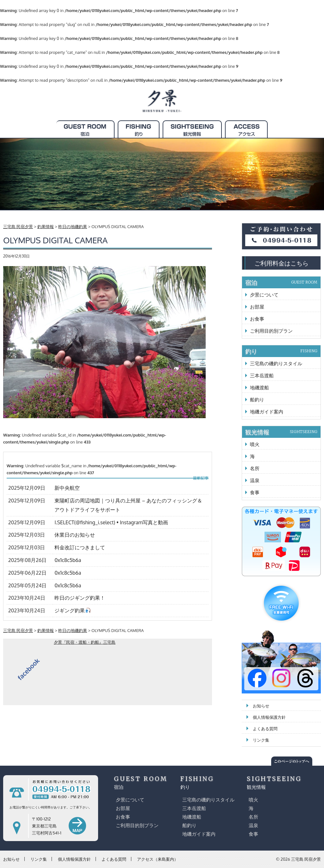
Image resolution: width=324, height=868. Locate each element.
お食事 (257, 319)
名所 (255, 468)
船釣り (257, 400)
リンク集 (261, 740)
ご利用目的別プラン (271, 331)
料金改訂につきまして (80, 547)
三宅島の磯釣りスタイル (276, 364)
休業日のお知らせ (75, 535)
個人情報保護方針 (269, 717)
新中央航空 (67, 488)
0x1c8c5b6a (68, 560)
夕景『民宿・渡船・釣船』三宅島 (85, 642)
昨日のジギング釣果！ (80, 598)
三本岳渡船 (262, 376)
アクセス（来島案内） (158, 859)
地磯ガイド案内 (267, 412)
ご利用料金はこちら (281, 263)
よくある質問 (265, 729)
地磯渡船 (259, 388)
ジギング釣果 (72, 610)
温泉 (255, 480)
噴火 (255, 444)
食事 (255, 492)
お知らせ (261, 706)
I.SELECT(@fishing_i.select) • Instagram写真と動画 (111, 522)
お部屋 (257, 307)
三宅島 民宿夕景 (306, 859)
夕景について (264, 295)
